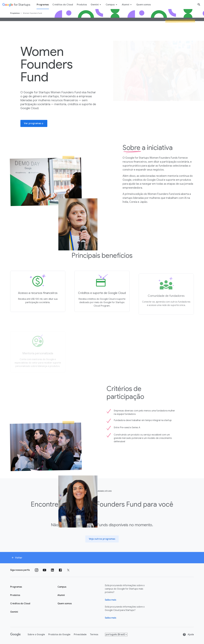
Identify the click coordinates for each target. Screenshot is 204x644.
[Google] (16, 635)
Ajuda (188, 635)
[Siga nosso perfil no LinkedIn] (52, 570)
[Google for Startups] (16, 5)
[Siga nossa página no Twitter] (68, 570)
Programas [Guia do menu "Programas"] (43, 5)
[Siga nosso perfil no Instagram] (37, 570)
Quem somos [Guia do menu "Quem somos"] (144, 5)
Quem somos (65, 604)
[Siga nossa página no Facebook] (60, 570)
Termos (94, 635)
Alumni (127, 5)
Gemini (96, 5)
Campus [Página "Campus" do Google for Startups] (62, 587)
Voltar (17, 558)
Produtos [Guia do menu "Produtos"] (82, 5)
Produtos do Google (59, 635)
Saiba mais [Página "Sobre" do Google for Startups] (110, 600)
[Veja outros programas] (102, 539)
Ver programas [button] (34, 123)
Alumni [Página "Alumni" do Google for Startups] (61, 595)
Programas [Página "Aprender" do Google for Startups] (16, 587)
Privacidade (80, 635)
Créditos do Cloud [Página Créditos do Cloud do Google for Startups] (20, 604)
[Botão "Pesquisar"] (199, 4)
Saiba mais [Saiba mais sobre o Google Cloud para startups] (110, 618)
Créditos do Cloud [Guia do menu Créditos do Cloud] (63, 5)
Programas (15, 13)
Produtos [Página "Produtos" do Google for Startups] (15, 595)
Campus (112, 5)
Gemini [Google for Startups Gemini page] (14, 612)
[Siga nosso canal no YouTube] (44, 570)
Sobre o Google (36, 635)
